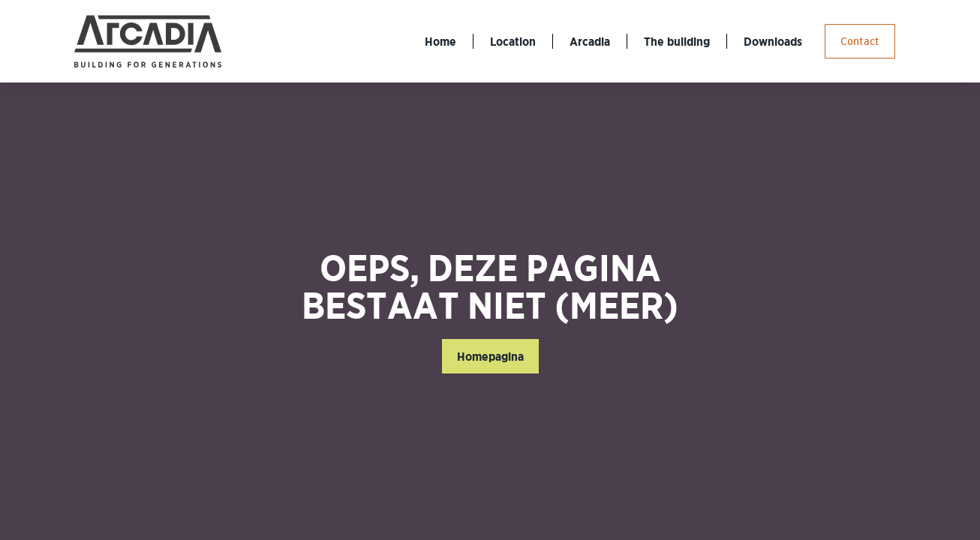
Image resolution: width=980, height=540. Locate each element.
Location (513, 41)
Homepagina (490, 356)
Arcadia (590, 41)
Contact (860, 41)
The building (677, 41)
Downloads (773, 41)
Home (440, 41)
